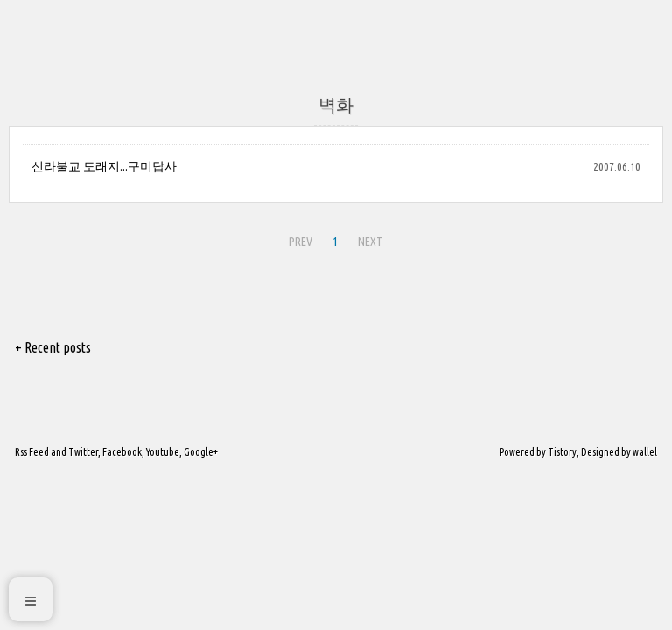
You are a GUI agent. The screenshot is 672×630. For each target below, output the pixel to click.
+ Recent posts (53, 347)
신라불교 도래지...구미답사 (104, 166)
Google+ (201, 452)
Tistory (562, 452)
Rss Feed (32, 452)
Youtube (163, 452)
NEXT (368, 239)
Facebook (122, 452)
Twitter (83, 452)
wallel (645, 452)
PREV (298, 239)
